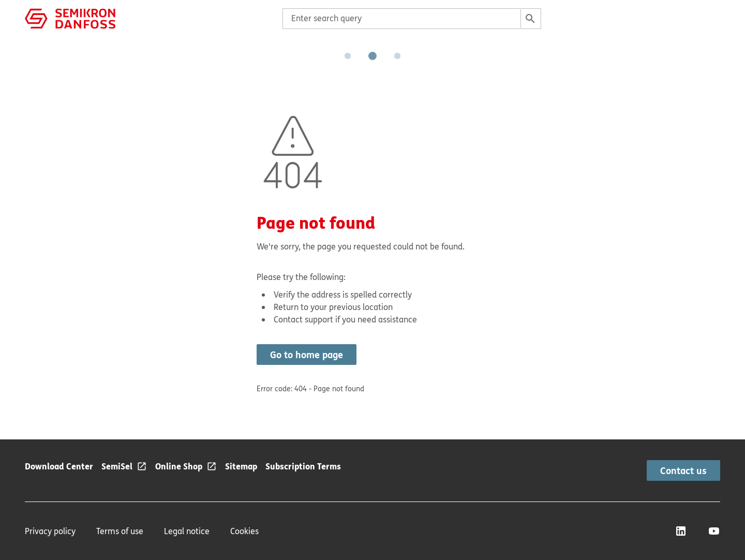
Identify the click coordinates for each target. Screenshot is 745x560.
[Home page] (70, 18)
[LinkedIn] (681, 531)
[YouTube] (714, 531)
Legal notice (187, 531)
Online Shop (179, 466)
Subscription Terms (303, 466)
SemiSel (117, 466)
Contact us (683, 470)
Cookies (244, 531)
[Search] (530, 19)
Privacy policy (50, 531)
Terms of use (120, 531)
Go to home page (307, 355)
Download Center (59, 466)
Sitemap (241, 466)
